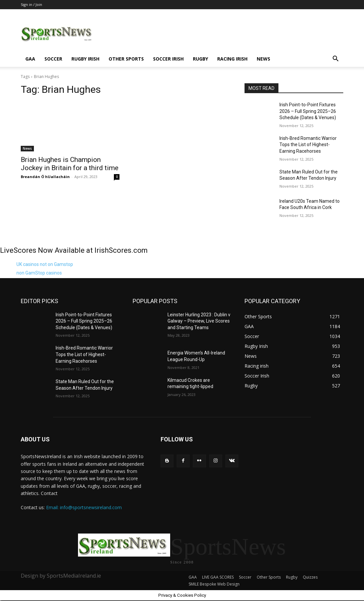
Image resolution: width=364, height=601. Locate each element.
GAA (30, 59)
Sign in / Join (31, 4)
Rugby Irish (85, 59)
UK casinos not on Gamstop (45, 264)
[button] (335, 59)
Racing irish (232, 59)
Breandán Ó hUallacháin (45, 177)
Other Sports (126, 59)
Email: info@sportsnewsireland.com (84, 507)
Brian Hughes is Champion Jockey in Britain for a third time (70, 164)
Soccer (53, 59)
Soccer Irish (168, 59)
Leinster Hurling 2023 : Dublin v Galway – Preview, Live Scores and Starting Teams (199, 321)
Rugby (200, 59)
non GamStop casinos (39, 273)
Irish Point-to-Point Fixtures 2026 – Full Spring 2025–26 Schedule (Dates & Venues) (308, 111)
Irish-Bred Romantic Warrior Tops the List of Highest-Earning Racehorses (308, 145)
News (263, 59)
